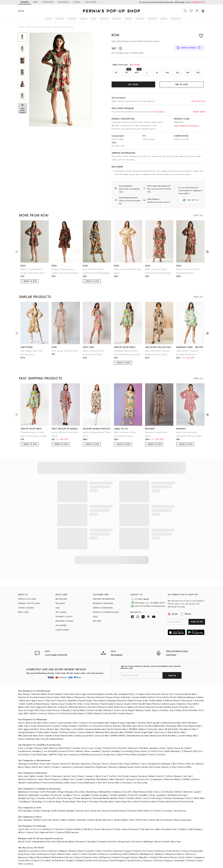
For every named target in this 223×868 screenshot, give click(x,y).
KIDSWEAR (63, 2)
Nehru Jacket (37, 776)
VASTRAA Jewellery (149, 748)
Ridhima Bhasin (173, 700)
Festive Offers (185, 767)
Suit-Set (187, 776)
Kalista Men (43, 732)
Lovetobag (127, 751)
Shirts (48, 776)
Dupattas (90, 767)
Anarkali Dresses (119, 811)
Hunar (170, 748)
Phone (188, 614)
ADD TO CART (182, 84)
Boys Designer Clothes (29, 820)
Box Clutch (133, 801)
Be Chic (198, 751)
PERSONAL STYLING (64, 621)
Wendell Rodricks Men (138, 736)
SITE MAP (97, 621)
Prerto (152, 754)
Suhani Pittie (123, 754)
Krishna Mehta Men (155, 726)
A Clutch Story (156, 751)
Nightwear (102, 767)
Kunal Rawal (44, 726)
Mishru (201, 697)
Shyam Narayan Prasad (151, 707)
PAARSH (129, 732)
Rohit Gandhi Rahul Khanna (146, 704)
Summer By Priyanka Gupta (32, 697)
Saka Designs (195, 829)
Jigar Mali (23, 713)
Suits (74, 776)
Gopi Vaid (46, 710)
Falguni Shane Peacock (149, 694)
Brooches (143, 783)
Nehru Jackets (68, 820)
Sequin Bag (121, 801)
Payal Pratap (85, 700)
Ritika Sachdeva (139, 754)
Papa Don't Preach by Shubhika (61, 700)
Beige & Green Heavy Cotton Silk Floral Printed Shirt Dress (65, 271)
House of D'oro (67, 751)
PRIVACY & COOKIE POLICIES (106, 612)
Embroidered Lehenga (63, 811)
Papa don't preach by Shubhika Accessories (80, 754)
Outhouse (132, 748)
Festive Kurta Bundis (53, 783)
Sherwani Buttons (27, 779)
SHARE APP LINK (197, 622)
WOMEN (25, 2)
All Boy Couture (26, 832)
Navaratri (81, 841)
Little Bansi (47, 829)
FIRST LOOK (91, 2)
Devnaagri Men (174, 726)
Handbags (179, 798)
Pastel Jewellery (100, 795)
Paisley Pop (109, 754)
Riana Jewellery (93, 751)
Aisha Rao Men (155, 729)
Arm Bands (167, 792)
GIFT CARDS (61, 612)
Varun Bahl (192, 704)
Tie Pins (112, 776)
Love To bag (94, 748)
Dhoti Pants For (146, 811)
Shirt (132, 820)
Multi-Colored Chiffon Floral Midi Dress (188, 271)
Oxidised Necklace (102, 798)
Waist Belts (199, 798)
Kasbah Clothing (59, 732)
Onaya (109, 697)
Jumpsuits (67, 767)
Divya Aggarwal (129, 707)
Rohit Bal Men (189, 723)
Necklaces (23, 792)
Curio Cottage (25, 748)
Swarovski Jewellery (62, 795)
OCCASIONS (61, 625)
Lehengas (23, 764)
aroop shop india (125, 347)
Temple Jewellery (119, 795)
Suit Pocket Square (127, 776)
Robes (152, 776)
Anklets (178, 792)
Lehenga (46, 811)
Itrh (201, 710)
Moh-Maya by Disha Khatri (57, 748)
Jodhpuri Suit (68, 779)
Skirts (47, 767)
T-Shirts (169, 776)
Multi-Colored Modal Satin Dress (97, 434)
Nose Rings (92, 792)
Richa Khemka (190, 710)
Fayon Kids (24, 829)
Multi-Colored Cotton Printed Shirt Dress (125, 434)
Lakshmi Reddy (73, 829)
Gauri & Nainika (122, 697)
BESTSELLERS (61, 599)
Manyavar (80, 697)
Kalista (152, 697)
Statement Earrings (177, 795)
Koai (116, 35)
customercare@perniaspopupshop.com (148, 606)
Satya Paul (69, 694)
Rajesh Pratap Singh (138, 700)
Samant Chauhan (97, 707)
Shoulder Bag (106, 801)
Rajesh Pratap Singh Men (123, 723)
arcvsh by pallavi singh (159, 347)
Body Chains (154, 792)
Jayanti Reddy (139, 697)
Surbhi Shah (113, 707)
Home (21, 27)
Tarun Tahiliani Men (49, 729)
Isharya (38, 748)
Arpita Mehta (79, 710)
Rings (61, 792)
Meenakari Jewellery (39, 795)
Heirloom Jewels (192, 792)
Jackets (56, 767)
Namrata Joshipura (58, 707)
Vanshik (141, 723)
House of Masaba (62, 710)
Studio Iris (53, 713)
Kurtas (67, 776)
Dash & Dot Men (34, 723)
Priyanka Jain (186, 707)
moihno (181, 428)
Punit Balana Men (192, 726)
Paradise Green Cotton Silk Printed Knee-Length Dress (127, 353)
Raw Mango (24, 694)
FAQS (95, 616)
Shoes (122, 798)
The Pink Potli (109, 748)
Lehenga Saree (126, 767)
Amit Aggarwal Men (28, 729)
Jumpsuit (130, 779)
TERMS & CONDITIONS (103, 608)
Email (173, 614)
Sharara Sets (117, 764)
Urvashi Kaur (111, 713)
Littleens (182, 829)
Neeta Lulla (24, 707)
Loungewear (156, 779)
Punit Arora (160, 732)
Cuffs (43, 792)
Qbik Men (65, 729)
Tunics (144, 764)
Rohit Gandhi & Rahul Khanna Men (56, 736)
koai (23, 265)
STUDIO (77, 2)
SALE (58, 608)
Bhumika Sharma (78, 707)
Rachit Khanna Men (117, 729)
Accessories (142, 779)
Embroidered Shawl (169, 801)
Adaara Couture (38, 713)
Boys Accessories (183, 820)
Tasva (21, 723)
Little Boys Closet (91, 829)
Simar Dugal (128, 710)
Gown (105, 764)
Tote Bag (93, 801)
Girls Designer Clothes (29, 811)
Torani (117, 710)
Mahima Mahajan (187, 697)
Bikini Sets (37, 767)
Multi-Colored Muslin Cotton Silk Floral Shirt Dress (32, 271)
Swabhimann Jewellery (30, 751)
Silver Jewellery (158, 795)
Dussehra (92, 841)
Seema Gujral (58, 704)
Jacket (117, 820)
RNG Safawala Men (28, 736)
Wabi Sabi (23, 726)
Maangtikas (105, 792)
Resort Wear (24, 767)
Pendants (23, 795)
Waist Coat (101, 776)
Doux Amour (141, 751)
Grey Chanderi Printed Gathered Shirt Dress (157, 352)
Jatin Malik (78, 729)
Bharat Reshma (113, 726)
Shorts (160, 776)
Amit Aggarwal (38, 707)
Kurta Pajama (52, 779)
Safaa (178, 710)
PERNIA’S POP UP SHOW (29, 603)
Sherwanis (86, 764)
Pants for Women (194, 764)
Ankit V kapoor (80, 723)
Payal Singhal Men (144, 732)
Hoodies (143, 776)
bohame (150, 428)
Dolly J (132, 694)
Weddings (148, 841)
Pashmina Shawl (149, 801)
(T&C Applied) (158, 112)
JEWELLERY (48, 2)
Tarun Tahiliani (92, 704)
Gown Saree (141, 767)
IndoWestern (35, 783)
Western (22, 783)
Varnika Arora (80, 748)
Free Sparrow (147, 829)
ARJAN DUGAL (172, 729)
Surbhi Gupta (152, 710)
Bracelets (52, 792)
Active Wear (114, 783)
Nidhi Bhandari (172, 751)
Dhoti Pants (178, 764)
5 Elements (187, 751)
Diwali (21, 841)
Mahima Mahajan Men (98, 732)
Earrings (34, 792)
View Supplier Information (187, 126)
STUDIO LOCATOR (26, 608)
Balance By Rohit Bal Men (163, 736)
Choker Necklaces (82, 798)
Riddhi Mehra (156, 700)
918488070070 (198, 2)
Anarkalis (34, 764)
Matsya (108, 710)
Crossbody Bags (53, 801)
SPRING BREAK (118, 736)
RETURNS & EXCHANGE (103, 603)
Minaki (80, 751)
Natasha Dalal (39, 694)
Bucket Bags (69, 801)
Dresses (97, 764)
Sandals (130, 798)
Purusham (99, 726)
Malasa (139, 710)
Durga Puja (124, 841)
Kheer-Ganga (69, 726)
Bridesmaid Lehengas (160, 764)
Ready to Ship (169, 767)
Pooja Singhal (55, 694)
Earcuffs (127, 792)
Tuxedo (80, 779)
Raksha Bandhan (66, 841)
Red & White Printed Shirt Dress (65, 434)
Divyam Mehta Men (99, 723)
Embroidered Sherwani (100, 820)
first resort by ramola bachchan (66, 428)
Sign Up (172, 675)
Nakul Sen (25, 700)
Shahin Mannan (95, 713)
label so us (121, 428)
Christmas (136, 841)
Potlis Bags (156, 798)
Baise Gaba (53, 697)
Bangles (70, 792)
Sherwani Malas (172, 779)
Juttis (146, 798)
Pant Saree (155, 767)
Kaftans (135, 764)
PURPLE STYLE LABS (27, 599)
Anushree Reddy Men (95, 729)
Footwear (127, 783)
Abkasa (143, 729)
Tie (135, 783)
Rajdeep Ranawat (117, 700)
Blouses (113, 767)
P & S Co (35, 829)
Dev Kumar (138, 726)
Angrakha (90, 779)
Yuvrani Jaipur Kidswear (126, 829)
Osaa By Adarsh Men (186, 694)
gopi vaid (89, 347)
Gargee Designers (27, 732)
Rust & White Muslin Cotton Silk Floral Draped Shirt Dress (96, 271)
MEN (35, 2)
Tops (127, 764)
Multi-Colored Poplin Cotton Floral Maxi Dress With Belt (158, 271)
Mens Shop (70, 783)
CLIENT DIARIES (62, 630)
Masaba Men (117, 732)
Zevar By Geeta (183, 748)
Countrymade (64, 723)
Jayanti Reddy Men (187, 736)
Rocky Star (168, 694)
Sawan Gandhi (95, 710)
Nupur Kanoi (38, 700)
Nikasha (181, 704)
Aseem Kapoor (126, 713)
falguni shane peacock (97, 428)
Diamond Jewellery (139, 795)
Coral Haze (24, 754)
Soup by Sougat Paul (29, 710)
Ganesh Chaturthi (107, 841)
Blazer (125, 820)
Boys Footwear (165, 820)
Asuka (33, 726)
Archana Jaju (167, 710)
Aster (163, 748)
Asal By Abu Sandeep (117, 694)
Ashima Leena (169, 704)
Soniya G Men (102, 736)
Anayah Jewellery (111, 751)
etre (54, 347)
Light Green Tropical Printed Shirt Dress (187, 352)
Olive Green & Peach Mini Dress (128, 271)
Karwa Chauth (162, 841)
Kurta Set (96, 811)
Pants (81, 776)
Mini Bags (82, 801)
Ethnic (196, 779)
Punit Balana (100, 700)
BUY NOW (133, 84)
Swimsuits (79, 767)
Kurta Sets (45, 764)
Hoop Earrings (64, 798)
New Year (176, 841)
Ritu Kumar (188, 700)
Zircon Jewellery (82, 795)
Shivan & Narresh (95, 697)
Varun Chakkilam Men (29, 739)
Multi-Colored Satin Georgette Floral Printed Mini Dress (189, 434)
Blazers (178, 776)
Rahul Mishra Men (176, 732)
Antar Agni (81, 694)
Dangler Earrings (26, 798)
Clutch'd (122, 748)
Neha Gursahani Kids (166, 829)
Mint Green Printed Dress (65, 351)
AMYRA (53, 754)
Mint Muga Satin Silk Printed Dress (31, 352)
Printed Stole (187, 801)
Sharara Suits (83, 811)
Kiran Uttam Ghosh (167, 697)
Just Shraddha (50, 751)
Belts (139, 798)
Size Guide (135, 65)
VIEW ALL (198, 215)
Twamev (56, 726)
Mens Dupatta (117, 779)
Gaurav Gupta (123, 704)
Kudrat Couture (77, 732)
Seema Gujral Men (84, 736)
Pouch (189, 798)
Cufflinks (187, 779)
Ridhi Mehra (67, 697)
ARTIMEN (133, 729)
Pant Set (102, 783)
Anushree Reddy (96, 694)
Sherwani (57, 776)
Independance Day (41, 841)
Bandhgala (102, 779)
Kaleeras (117, 792)
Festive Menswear (86, 783)
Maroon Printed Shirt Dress (156, 434)
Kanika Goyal (171, 707)
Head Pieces (139, 792)
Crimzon (161, 754)
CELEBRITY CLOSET (64, 616)
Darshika (127, 726)
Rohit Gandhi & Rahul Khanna (35, 704)
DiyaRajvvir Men (188, 729)
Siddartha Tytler (74, 704)
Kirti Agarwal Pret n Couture (49, 832)
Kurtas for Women (70, 764)
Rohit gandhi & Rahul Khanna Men (164, 723)
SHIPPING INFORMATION (104, 599)
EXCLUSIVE (60, 603)
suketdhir (27, 347)
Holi (28, 841)
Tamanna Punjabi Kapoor (73, 713)
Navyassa (107, 829)
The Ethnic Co (85, 726)
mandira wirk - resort (190, 347)
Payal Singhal (107, 704)
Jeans (40, 779)
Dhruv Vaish (49, 723)
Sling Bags (37, 801)
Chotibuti (59, 829)
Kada (114, 798)
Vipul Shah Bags (39, 754)
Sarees (56, 764)
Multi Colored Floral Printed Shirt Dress (93, 352)
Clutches (167, 798)
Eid (54, 841)
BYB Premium (72, 832)
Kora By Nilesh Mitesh (52, 739)
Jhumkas (41, 798)
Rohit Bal (199, 700)
